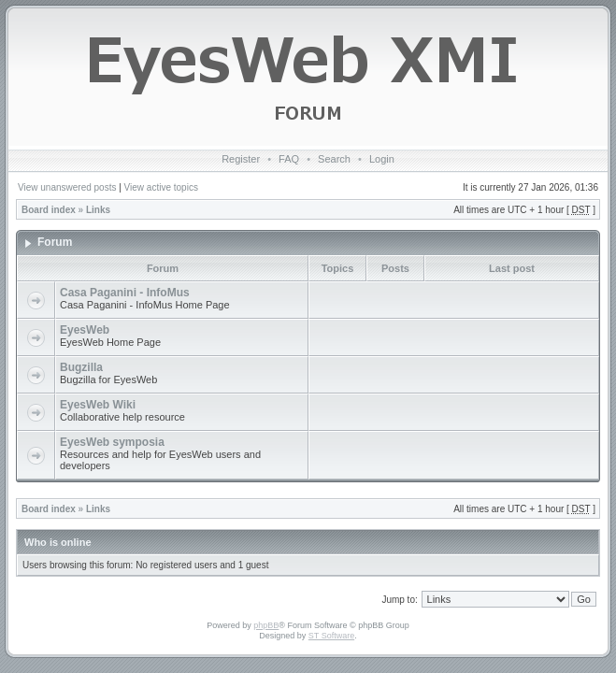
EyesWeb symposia (112, 442)
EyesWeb (85, 330)
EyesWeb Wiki (98, 405)
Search (334, 159)
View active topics (161, 187)
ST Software (331, 636)
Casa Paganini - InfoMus (125, 293)
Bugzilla (81, 367)
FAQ (289, 159)
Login (382, 159)
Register (241, 159)
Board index (49, 210)
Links (98, 210)
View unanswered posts (67, 187)
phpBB (266, 625)
